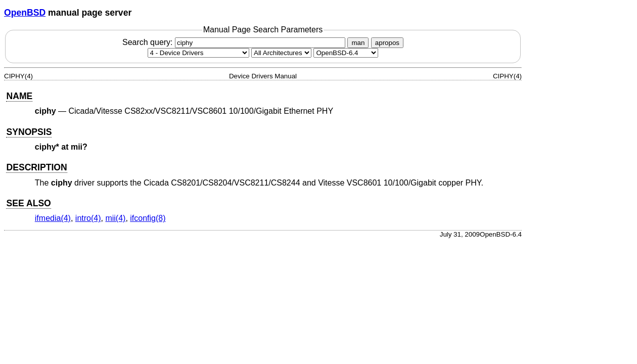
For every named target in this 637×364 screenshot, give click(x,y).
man (358, 43)
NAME (19, 96)
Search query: (235, 42)
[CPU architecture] (281, 53)
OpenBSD (25, 13)
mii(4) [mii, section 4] (115, 218)
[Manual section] (198, 53)
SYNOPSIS (29, 132)
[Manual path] (346, 53)
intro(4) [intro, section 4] (88, 218)
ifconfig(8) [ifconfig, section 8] (148, 218)
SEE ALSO (28, 203)
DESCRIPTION (36, 167)
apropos (387, 43)
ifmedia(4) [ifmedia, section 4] (53, 218)
